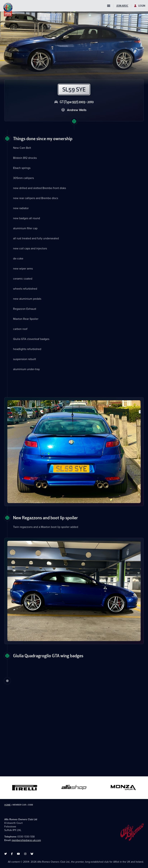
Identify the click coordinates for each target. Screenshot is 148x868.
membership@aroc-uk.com (26, 840)
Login (140, 6)
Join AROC (122, 6)
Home (7, 805)
